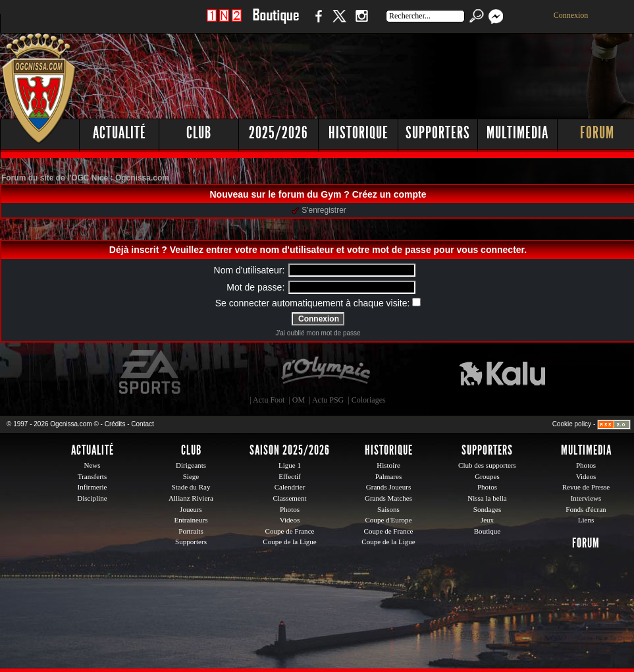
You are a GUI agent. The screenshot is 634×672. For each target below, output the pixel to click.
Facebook (317, 23)
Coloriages (369, 400)
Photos (290, 509)
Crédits (115, 424)
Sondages (487, 509)
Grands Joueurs (389, 487)
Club (199, 133)
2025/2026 (278, 133)
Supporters (438, 133)
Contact (142, 424)
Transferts (92, 476)
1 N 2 (224, 23)
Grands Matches (388, 498)
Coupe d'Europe (388, 520)
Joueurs (191, 509)
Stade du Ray (191, 487)
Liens (586, 520)
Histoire (388, 465)
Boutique (276, 23)
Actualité (119, 133)
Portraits (191, 531)
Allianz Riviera (191, 498)
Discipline (92, 498)
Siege (191, 476)
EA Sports (151, 372)
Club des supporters (487, 465)
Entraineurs (191, 520)
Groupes (487, 476)
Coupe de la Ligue (289, 542)
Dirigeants (191, 465)
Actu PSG (328, 400)
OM (299, 400)
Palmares (389, 476)
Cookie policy (572, 424)
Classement (289, 498)
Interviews (586, 498)
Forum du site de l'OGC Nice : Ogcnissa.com (85, 178)
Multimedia (517, 133)
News (92, 465)
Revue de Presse (586, 487)
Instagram (361, 23)
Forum (586, 543)
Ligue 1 (290, 465)
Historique (358, 133)
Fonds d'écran (586, 509)
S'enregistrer (319, 210)
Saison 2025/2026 (290, 450)
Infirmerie (92, 487)
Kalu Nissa (502, 372)
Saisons (388, 509)
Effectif (290, 476)
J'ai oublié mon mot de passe (318, 333)
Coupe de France (290, 531)
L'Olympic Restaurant (325, 372)
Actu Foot (269, 400)
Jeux (487, 520)
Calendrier (290, 487)
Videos (290, 520)
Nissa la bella (487, 498)
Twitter (339, 23)
